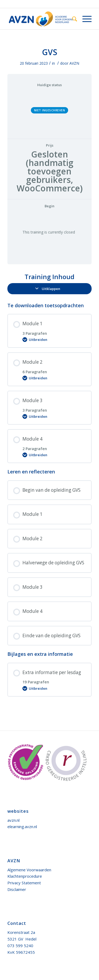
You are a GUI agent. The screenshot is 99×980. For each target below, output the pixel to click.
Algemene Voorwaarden (29, 870)
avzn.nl (13, 820)
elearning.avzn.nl (22, 827)
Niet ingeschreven (50, 110)
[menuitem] (72, 19)
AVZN (74, 63)
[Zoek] (72, 19)
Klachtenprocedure (25, 876)
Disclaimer (17, 889)
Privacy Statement (24, 883)
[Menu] (84, 19)
